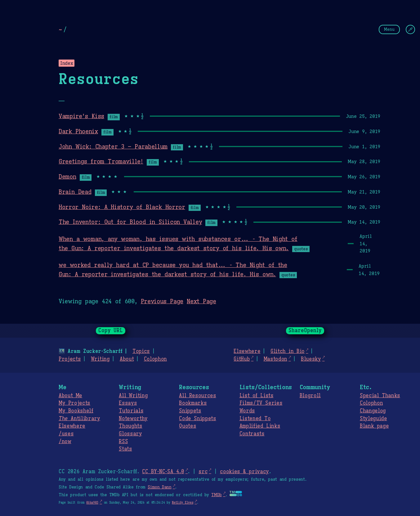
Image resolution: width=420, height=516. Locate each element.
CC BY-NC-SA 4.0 (163, 472)
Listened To (255, 419)
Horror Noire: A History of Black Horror (122, 207)
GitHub (242, 359)
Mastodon (275, 359)
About (127, 359)
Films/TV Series (261, 403)
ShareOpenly (305, 331)
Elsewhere (247, 351)
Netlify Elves (183, 503)
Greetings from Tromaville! (101, 161)
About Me (70, 396)
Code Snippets (197, 419)
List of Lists (257, 396)
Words (247, 411)
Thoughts (130, 426)
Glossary (130, 434)
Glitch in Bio (288, 351)
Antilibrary (79, 419)
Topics (141, 351)
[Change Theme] (410, 29)
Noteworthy (133, 419)
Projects (70, 359)
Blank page (374, 426)
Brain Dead (75, 192)
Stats (125, 449)
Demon (67, 176)
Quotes (188, 426)
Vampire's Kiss (81, 116)
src (203, 472)
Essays (128, 403)
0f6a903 (92, 503)
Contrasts (252, 434)
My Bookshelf (76, 411)
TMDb (217, 495)
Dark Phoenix (78, 131)
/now (65, 442)
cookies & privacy (244, 472)
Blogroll (310, 396)
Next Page (201, 301)
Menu (389, 29)
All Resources (197, 396)
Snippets (190, 411)
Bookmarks (193, 403)
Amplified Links (260, 426)
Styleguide (373, 419)
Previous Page (162, 301)
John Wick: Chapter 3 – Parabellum (113, 146)
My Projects (74, 403)
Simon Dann (159, 487)
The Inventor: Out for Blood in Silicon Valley (130, 222)
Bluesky (311, 359)
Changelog (373, 411)
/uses (66, 434)
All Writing (133, 396)
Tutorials (131, 411)
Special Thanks (380, 396)
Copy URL (111, 331)
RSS (123, 442)
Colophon (155, 359)
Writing (100, 359)
